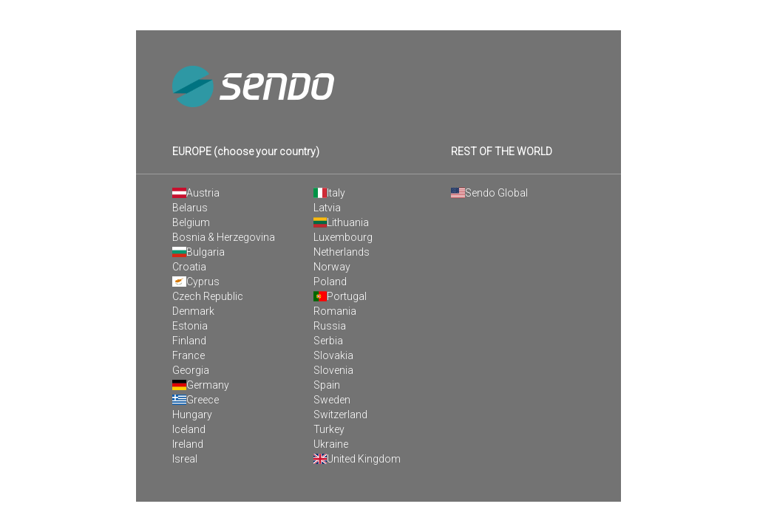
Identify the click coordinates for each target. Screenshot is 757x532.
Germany (201, 385)
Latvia (327, 208)
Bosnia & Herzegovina (224, 237)
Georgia (191, 370)
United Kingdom (357, 459)
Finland (189, 341)
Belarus (190, 208)
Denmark (193, 311)
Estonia (190, 326)
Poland (330, 282)
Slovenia (333, 370)
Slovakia (333, 355)
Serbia (328, 341)
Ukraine (331, 444)
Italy (330, 193)
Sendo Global (489, 193)
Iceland (189, 429)
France (189, 355)
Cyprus (196, 282)
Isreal (185, 459)
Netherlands (342, 252)
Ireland (188, 444)
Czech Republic (208, 296)
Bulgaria (198, 252)
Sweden (332, 400)
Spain (327, 385)
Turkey (329, 429)
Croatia (189, 267)
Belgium (191, 222)
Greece (196, 400)
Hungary (192, 415)
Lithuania (342, 222)
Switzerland (340, 415)
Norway (332, 267)
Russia (330, 326)
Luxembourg (343, 237)
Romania (335, 311)
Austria (196, 193)
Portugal (340, 296)
